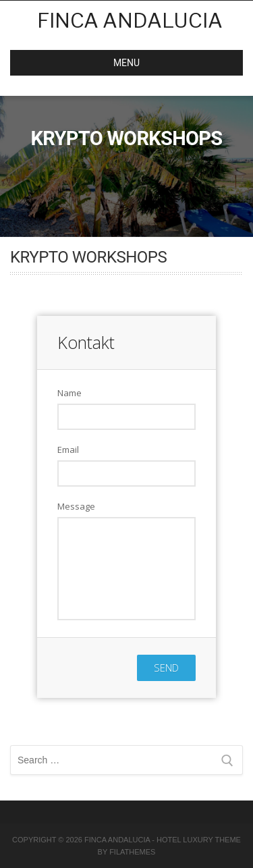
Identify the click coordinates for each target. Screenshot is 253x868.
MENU (80, 63)
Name (69, 393)
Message (76, 506)
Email (68, 450)
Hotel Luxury (185, 840)
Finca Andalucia (130, 20)
